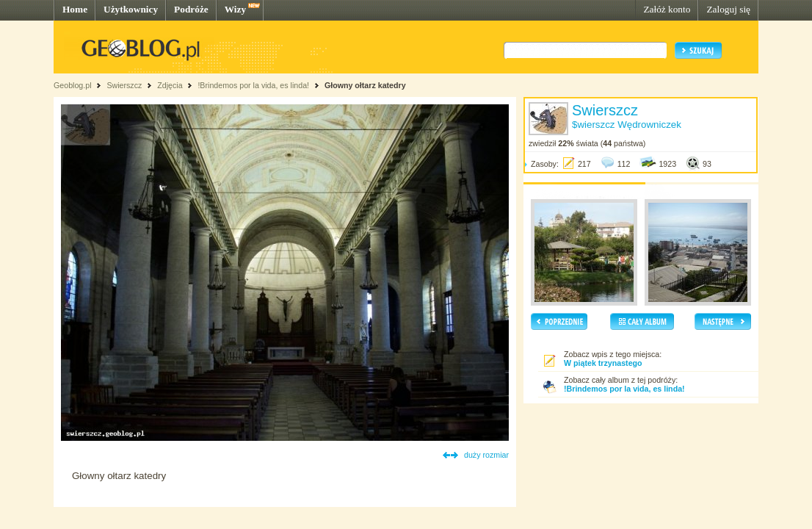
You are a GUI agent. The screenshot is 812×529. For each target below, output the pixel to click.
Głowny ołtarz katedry (365, 85)
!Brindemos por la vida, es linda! (253, 85)
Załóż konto (667, 9)
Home (75, 9)
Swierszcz (124, 85)
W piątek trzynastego (603, 363)
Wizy (235, 9)
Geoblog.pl (73, 85)
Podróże (191, 9)
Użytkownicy (131, 9)
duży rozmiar (486, 455)
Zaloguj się (728, 9)
